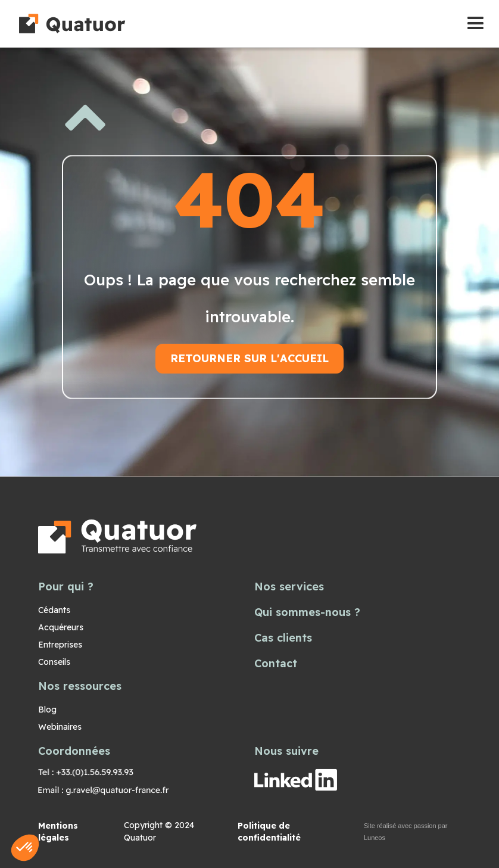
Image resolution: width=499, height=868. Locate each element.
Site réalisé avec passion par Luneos (406, 832)
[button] (475, 24)
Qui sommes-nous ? (307, 612)
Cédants (54, 610)
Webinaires (60, 727)
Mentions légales (58, 832)
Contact (276, 663)
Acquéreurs (61, 627)
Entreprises (60, 645)
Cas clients (283, 638)
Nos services (289, 587)
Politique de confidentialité (269, 832)
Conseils (54, 662)
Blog (47, 710)
